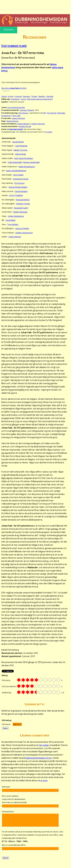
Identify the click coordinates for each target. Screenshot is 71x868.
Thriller (34, 96)
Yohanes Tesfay (23, 204)
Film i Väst (17, 116)
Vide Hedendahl (15, 162)
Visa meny (9, 30)
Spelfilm (42, 96)
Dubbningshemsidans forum (38, 758)
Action (11, 96)
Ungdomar (15, 99)
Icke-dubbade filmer (14, 46)
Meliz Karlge (21, 154)
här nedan (44, 745)
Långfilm (50, 96)
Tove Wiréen (13, 224)
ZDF (44, 113)
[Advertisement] (35, 7)
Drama (4, 96)
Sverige (23, 110)
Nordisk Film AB (25, 126)
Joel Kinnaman (21, 146)
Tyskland (30, 110)
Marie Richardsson (27, 167)
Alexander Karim (21, 208)
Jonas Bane (11, 220)
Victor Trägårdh (16, 195)
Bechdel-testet (16, 129)
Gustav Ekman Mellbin (18, 187)
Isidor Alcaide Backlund (16, 171)
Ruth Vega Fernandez (24, 158)
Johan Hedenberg (16, 216)
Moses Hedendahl (31, 162)
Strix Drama (23, 113)
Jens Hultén (18, 175)
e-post (49, 132)
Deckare (26, 96)
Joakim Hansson (18, 118)
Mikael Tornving (21, 150)
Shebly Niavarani (20, 212)
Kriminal (18, 96)
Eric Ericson (20, 183)
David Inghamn (21, 191)
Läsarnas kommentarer (35, 735)
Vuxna (23, 99)
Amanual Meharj (23, 200)
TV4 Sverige (52, 113)
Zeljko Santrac (15, 237)
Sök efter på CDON (14, 88)
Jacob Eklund (18, 142)
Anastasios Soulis (21, 179)
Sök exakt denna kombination (40, 99)
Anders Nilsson (12, 121)
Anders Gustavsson (24, 233)
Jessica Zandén (22, 228)
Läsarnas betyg (35, 704)
